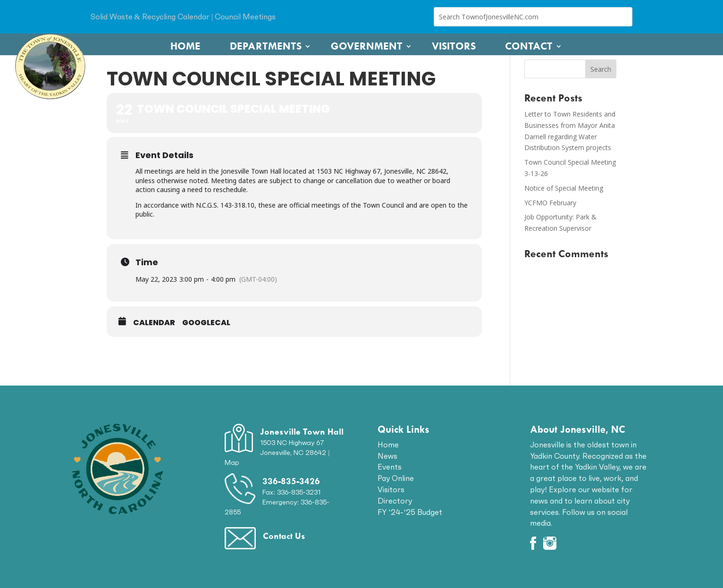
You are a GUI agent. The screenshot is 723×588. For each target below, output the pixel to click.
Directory (395, 501)
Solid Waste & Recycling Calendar (150, 17)
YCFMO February (550, 203)
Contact (529, 46)
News (387, 456)
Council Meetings (245, 17)
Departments (266, 46)
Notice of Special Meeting (564, 188)
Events (390, 467)
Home (185, 46)
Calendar (154, 323)
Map (232, 462)
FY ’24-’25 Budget (410, 512)
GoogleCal (206, 323)
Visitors (454, 46)
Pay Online (396, 478)
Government (367, 46)
